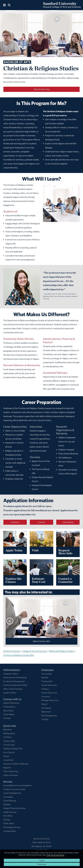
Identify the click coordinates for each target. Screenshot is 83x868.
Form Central (9, 752)
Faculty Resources (49, 685)
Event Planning (10, 801)
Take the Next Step (41, 89)
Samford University (12, 651)
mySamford (8, 760)
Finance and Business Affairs (15, 685)
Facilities (7, 804)
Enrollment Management (14, 681)
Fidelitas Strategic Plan (13, 749)
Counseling (8, 797)
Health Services (10, 812)
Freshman (15, 522)
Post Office (8, 816)
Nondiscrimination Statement (16, 764)
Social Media (9, 714)
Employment (47, 681)
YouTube (7, 718)
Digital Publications (11, 703)
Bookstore (8, 729)
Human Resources (49, 693)
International (68, 522)
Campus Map (9, 741)
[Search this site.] (9, 5)
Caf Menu (8, 737)
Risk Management (49, 716)
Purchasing (46, 708)
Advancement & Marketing (15, 677)
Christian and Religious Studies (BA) (19, 655)
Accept (42, 860)
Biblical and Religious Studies (62, 651)
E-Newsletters (9, 707)
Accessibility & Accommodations (17, 785)
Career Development (12, 793)
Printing (7, 820)
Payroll (44, 704)
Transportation (10, 831)
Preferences (42, 864)
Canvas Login (9, 745)
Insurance (46, 696)
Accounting (46, 674)
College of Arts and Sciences (35, 651)
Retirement (46, 712)
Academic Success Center (14, 789)
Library (6, 756)
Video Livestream (11, 775)
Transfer (41, 522)
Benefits (45, 677)
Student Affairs (10, 693)
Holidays (45, 689)
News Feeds (8, 711)
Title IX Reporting (11, 771)
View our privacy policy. (56, 855)
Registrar (7, 768)
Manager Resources (50, 700)
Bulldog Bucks (9, 733)
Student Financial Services (14, 808)
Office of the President (13, 689)
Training (45, 719)
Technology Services (12, 827)
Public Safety (9, 823)
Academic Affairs (11, 674)
